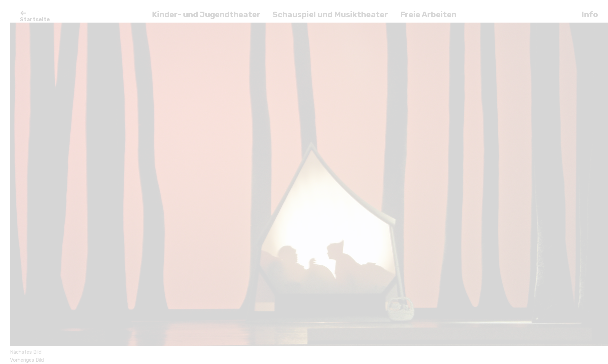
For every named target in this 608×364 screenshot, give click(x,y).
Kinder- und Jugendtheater (206, 15)
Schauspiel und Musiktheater (330, 15)
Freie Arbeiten (428, 15)
